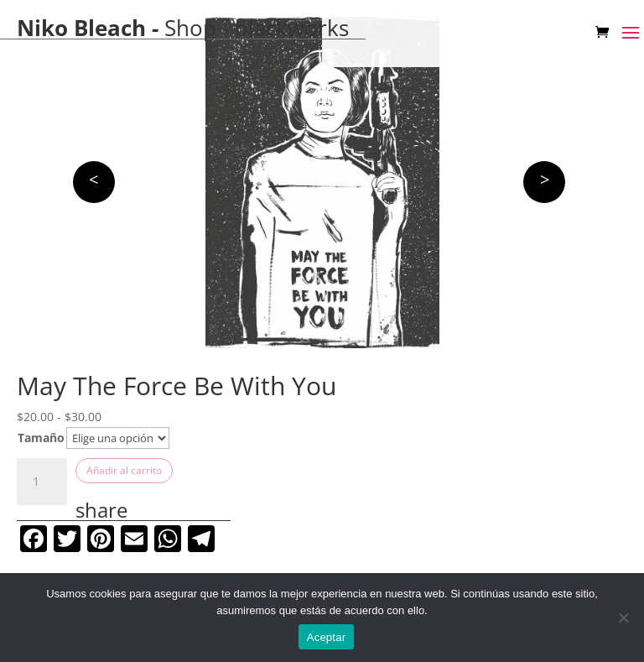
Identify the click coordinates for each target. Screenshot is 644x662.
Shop (190, 28)
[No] (623, 618)
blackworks (292, 28)
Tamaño (41, 438)
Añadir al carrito (124, 470)
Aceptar (327, 637)
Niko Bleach (81, 28)
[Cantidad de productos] (42, 482)
